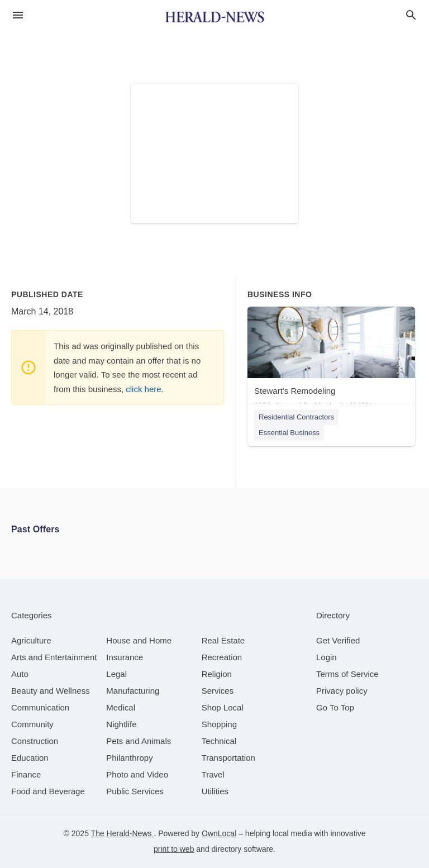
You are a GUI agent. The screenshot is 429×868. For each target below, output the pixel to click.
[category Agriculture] (31, 640)
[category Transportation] (228, 758)
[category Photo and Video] (137, 774)
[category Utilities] (215, 791)
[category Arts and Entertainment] (54, 657)
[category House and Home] (139, 640)
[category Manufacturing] (133, 691)
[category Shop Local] (223, 707)
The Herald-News (123, 833)
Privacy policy (342, 691)
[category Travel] (213, 774)
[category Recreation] (222, 657)
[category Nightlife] (121, 724)
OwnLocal (219, 833)
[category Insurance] (125, 657)
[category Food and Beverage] (48, 791)
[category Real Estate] (223, 640)
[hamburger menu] (18, 15)
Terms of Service (347, 674)
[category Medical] (121, 707)
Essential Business (289, 433)
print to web (174, 849)
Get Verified (338, 640)
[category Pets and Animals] (139, 741)
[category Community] (32, 724)
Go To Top (335, 707)
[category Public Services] (135, 791)
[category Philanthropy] (129, 758)
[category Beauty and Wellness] (51, 691)
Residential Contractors (296, 417)
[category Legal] (116, 674)
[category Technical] (219, 741)
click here (143, 389)
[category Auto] (20, 674)
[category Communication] (40, 707)
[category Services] (218, 691)
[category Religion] (217, 674)
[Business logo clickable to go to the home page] (214, 17)
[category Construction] (35, 741)
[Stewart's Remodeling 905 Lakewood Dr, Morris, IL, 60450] (331, 361)
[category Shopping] (219, 724)
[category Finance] (26, 774)
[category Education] (30, 758)
